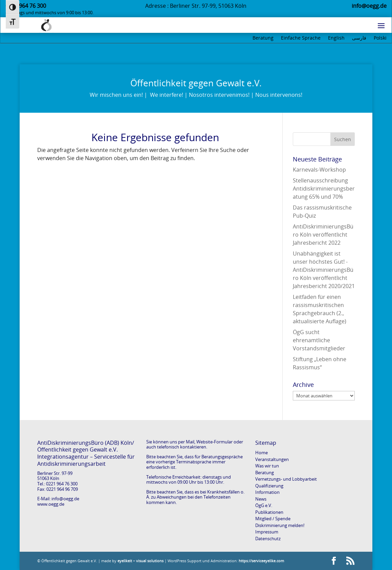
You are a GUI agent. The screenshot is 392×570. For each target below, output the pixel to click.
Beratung (263, 38)
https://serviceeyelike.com (261, 561)
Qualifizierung (269, 486)
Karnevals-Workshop (319, 170)
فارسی (359, 38)
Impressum (267, 532)
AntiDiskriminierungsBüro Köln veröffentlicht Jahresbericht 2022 (323, 235)
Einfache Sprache (301, 38)
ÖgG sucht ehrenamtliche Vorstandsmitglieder (319, 340)
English (336, 38)
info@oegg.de (65, 499)
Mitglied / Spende (273, 519)
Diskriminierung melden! (280, 525)
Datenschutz (268, 539)
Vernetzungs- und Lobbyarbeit (286, 479)
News (261, 499)
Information (267, 492)
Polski (380, 38)
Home (262, 453)
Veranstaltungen (272, 459)
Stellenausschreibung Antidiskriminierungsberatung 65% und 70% (324, 189)
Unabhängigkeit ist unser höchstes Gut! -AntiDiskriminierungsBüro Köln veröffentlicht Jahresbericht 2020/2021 (324, 270)
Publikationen (269, 512)
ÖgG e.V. (264, 505)
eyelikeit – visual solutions (140, 561)
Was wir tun (267, 466)
